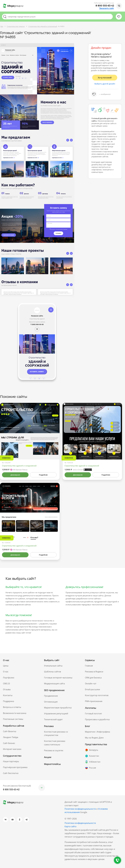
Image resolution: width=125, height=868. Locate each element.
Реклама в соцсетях (54, 750)
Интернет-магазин (12, 749)
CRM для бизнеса (93, 678)
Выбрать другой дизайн (105, 84)
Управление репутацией (56, 714)
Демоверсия (15, 475)
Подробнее (43, 475)
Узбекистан (93, 762)
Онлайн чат (91, 684)
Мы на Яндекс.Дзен (94, 738)
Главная (89, 666)
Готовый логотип (93, 714)
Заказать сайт (107, 8)
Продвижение (51, 696)
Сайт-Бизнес (9, 743)
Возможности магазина (15, 713)
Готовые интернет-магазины (58, 678)
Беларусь (92, 750)
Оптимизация (51, 702)
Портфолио (9, 678)
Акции (48, 757)
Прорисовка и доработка (97, 719)
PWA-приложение (94, 701)
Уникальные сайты (53, 666)
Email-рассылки (92, 689)
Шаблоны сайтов (52, 672)
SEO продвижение (54, 690)
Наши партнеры (11, 761)
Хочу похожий (105, 78)
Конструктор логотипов (97, 695)
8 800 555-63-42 (105, 6)
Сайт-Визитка (10, 731)
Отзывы (7, 689)
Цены (6, 666)
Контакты (8, 695)
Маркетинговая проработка (58, 708)
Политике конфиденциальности (80, 809)
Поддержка (9, 701)
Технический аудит (53, 719)
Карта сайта (70, 826)
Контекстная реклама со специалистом (56, 733)
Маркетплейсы (52, 764)
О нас (6, 672)
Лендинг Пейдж (11, 737)
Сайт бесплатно (11, 773)
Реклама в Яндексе (94, 672)
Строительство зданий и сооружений (19, 466)
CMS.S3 (6, 684)
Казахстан (92, 756)
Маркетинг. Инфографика (97, 732)
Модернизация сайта (54, 684)
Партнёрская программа (15, 767)
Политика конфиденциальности (80, 823)
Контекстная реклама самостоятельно (55, 743)
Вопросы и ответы (12, 707)
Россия (90, 768)
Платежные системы (13, 719)
